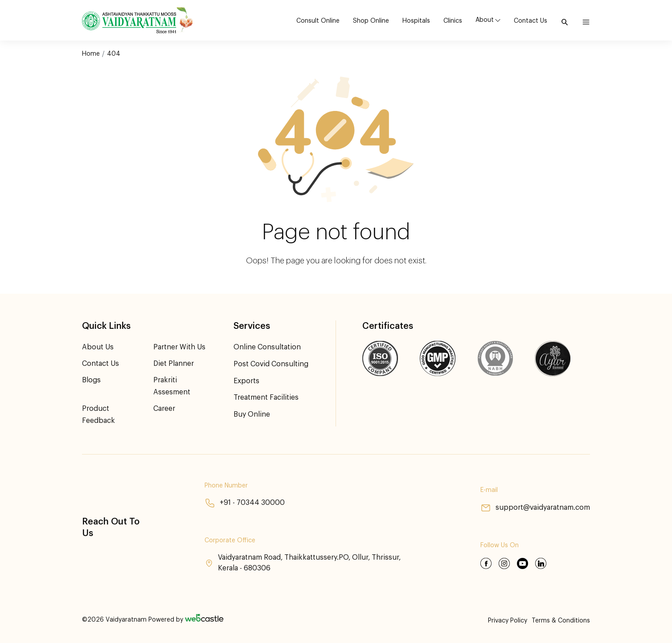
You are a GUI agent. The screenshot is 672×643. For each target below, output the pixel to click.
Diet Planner (174, 364)
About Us (98, 347)
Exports (246, 380)
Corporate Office (229, 541)
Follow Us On (499, 546)
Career (164, 409)
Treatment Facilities (266, 397)
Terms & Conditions (561, 621)
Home (91, 54)
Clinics (453, 21)
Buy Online (252, 413)
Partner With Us (179, 347)
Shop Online (371, 21)
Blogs (91, 380)
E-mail (489, 491)
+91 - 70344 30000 (244, 503)
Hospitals (416, 21)
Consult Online (318, 21)
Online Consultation (267, 347)
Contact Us (531, 21)
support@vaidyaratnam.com (535, 508)
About (485, 20)
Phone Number (226, 486)
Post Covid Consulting (271, 364)
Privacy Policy (508, 621)
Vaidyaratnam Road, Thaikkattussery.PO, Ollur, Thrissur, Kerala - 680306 (303, 563)
